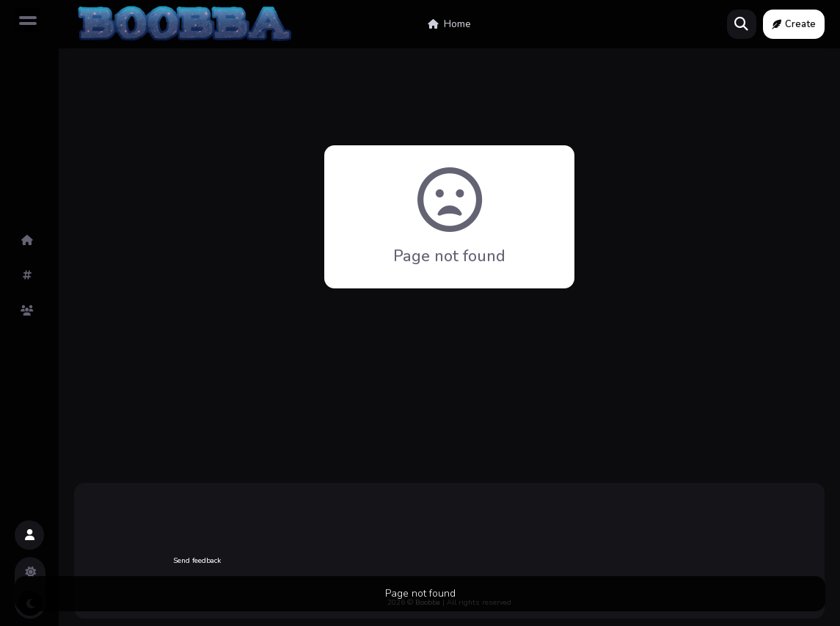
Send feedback (197, 561)
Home (449, 24)
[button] (29, 535)
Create (794, 24)
